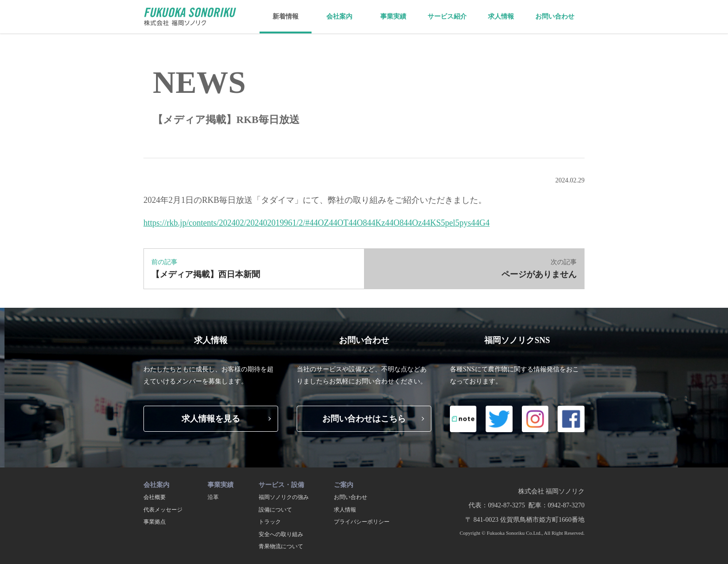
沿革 (213, 497)
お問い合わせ (555, 16)
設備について (275, 510)
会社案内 (339, 16)
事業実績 (393, 16)
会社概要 (155, 497)
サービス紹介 (447, 16)
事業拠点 (155, 522)
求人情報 (501, 16)
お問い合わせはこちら (364, 419)
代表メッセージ (163, 510)
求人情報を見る (211, 419)
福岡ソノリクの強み (284, 497)
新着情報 (286, 16)
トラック (270, 522)
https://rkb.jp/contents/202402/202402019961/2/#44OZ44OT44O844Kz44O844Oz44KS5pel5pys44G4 (316, 223)
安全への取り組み (281, 534)
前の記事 (254, 270)
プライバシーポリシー (362, 522)
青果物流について (281, 546)
